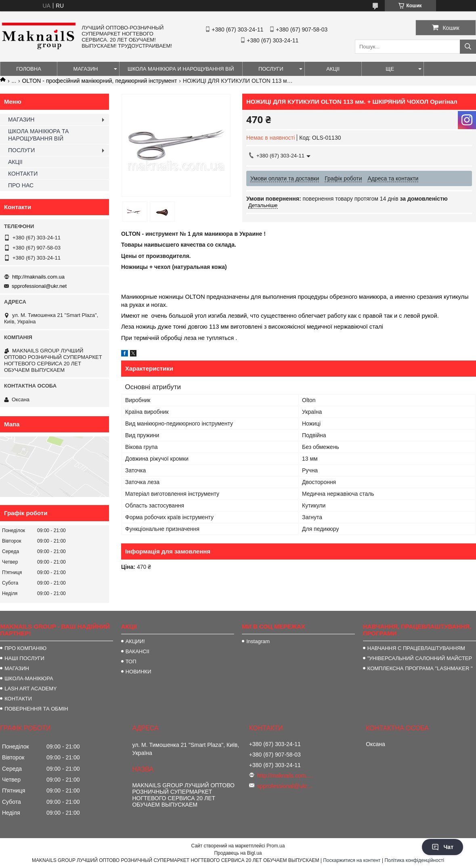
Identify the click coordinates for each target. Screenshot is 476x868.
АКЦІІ (333, 69)
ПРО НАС (21, 185)
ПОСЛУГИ (271, 69)
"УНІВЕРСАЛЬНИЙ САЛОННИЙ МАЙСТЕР (420, 658)
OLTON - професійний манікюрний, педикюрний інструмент (100, 81)
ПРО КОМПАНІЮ (25, 648)
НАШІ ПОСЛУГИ (24, 658)
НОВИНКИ (138, 672)
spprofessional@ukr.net (39, 286)
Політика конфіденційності (414, 860)
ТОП (131, 661)
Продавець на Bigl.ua (238, 853)
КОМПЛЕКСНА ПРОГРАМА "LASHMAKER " (420, 668)
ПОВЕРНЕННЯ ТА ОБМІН (36, 709)
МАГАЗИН (86, 69)
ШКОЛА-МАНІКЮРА (29, 678)
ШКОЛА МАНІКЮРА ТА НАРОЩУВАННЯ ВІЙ (38, 135)
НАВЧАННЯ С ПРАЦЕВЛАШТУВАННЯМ (416, 648)
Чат (442, 847)
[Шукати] (468, 47)
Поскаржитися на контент (352, 860)
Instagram (258, 641)
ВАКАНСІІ (137, 651)
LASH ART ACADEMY (31, 689)
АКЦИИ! (135, 641)
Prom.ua (276, 846)
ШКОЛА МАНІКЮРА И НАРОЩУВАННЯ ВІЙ (181, 69)
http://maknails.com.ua (38, 277)
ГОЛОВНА (29, 69)
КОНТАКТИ (23, 174)
